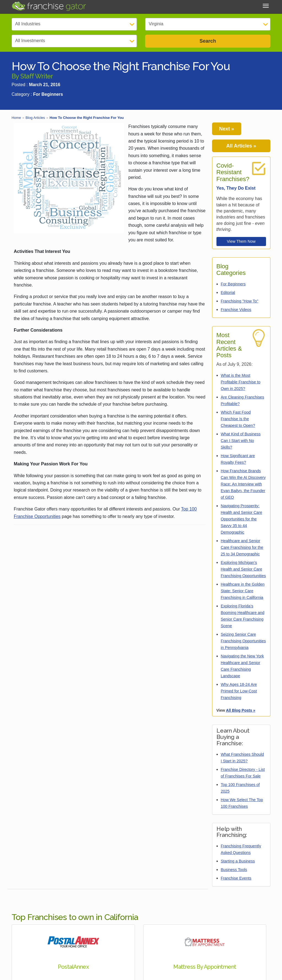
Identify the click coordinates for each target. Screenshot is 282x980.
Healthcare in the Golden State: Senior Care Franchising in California (243, 591)
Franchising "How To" (240, 301)
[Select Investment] (74, 41)
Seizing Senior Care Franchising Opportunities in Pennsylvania (243, 641)
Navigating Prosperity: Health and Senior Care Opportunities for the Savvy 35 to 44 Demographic (242, 519)
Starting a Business (238, 861)
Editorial (228, 293)
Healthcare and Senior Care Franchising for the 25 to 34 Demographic (242, 547)
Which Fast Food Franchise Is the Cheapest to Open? (238, 419)
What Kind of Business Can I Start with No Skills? (241, 441)
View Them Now (241, 241)
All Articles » (241, 146)
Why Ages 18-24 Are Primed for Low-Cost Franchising (239, 691)
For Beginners (233, 284)
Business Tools (234, 870)
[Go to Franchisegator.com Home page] (49, 6)
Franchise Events (236, 878)
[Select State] (208, 24)
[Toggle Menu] (266, 6)
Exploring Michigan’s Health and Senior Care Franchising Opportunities (243, 569)
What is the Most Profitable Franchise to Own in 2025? (241, 382)
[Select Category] (74, 24)
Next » (227, 129)
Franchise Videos (236, 310)
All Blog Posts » (241, 710)
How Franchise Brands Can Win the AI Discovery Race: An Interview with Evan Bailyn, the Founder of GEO (243, 484)
